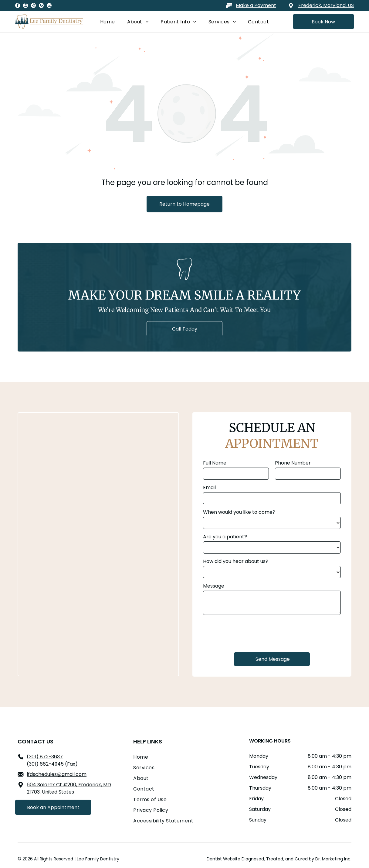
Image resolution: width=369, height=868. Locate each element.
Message (214, 586)
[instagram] (25, 6)
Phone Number (293, 463)
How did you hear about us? (236, 561)
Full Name (215, 463)
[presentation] (249, 633)
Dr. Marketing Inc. (333, 859)
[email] (49, 6)
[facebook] (18, 6)
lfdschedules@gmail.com (57, 774)
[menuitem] (108, 21)
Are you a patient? (225, 537)
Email (209, 487)
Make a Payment (256, 5)
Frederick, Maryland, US (326, 5)
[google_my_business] (41, 6)
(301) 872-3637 (45, 757)
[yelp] (33, 6)
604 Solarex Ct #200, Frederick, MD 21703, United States (69, 788)
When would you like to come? (239, 512)
